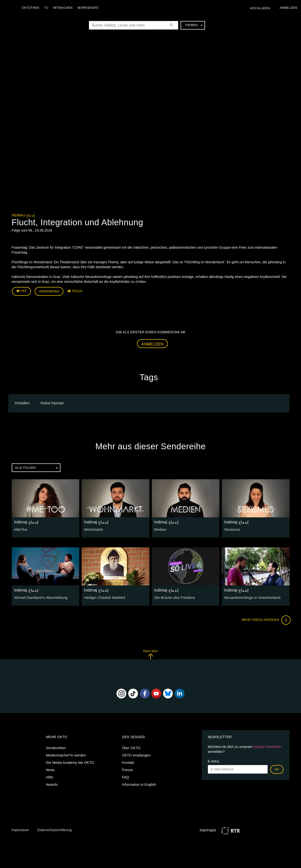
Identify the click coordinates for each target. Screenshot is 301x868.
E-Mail (214, 761)
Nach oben (150, 654)
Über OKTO (131, 747)
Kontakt (128, 762)
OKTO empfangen (136, 755)
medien (23, 402)
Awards (52, 784)
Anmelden (152, 343)
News (50, 769)
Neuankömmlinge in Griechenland (251, 597)
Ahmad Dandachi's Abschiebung (39, 597)
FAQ (126, 776)
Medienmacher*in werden (66, 755)
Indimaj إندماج (23, 215)
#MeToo (20, 529)
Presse (128, 769)
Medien (160, 529)
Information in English (139, 784)
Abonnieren (49, 291)
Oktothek (32, 8)
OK (277, 769)
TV (48, 8)
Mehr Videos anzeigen (265, 619)
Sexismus (232, 529)
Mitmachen (64, 8)
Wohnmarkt (93, 529)
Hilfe (50, 776)
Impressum (20, 829)
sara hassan (53, 402)
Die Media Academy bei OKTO (70, 762)
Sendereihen (56, 747)
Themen (194, 25)
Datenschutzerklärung (54, 829)
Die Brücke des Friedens (174, 597)
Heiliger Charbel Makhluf (103, 597)
